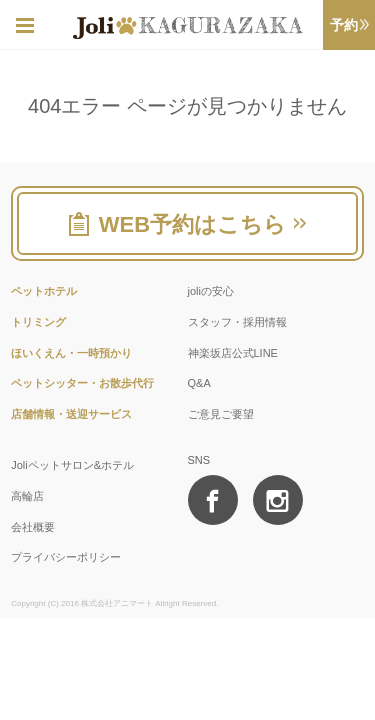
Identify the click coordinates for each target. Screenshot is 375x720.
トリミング (38, 322)
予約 (349, 25)
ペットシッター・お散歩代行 (82, 383)
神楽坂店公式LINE (233, 353)
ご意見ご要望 (221, 414)
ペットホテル (44, 291)
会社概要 (33, 527)
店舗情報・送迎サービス (71, 414)
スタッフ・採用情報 (237, 322)
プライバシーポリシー (66, 557)
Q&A (199, 383)
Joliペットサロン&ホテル (72, 465)
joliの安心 (211, 291)
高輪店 (27, 496)
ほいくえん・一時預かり (71, 353)
